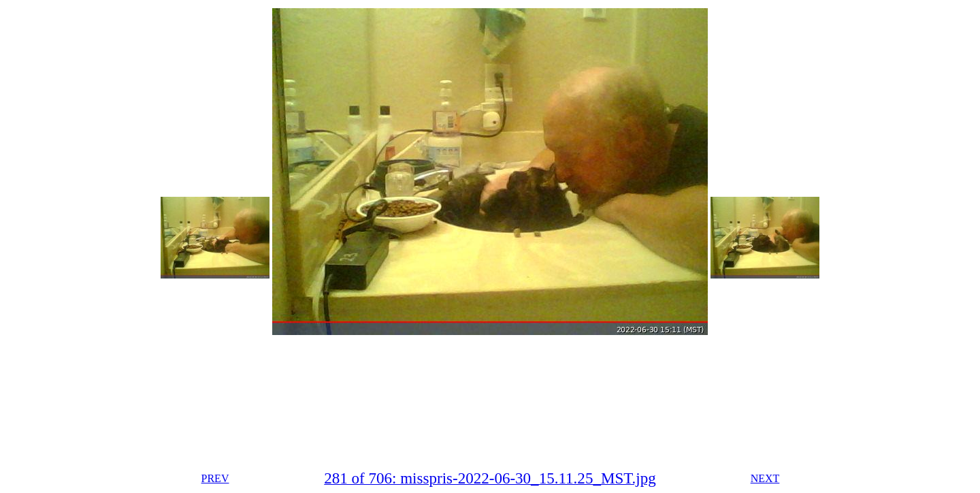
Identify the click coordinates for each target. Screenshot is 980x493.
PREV (215, 478)
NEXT (765, 478)
